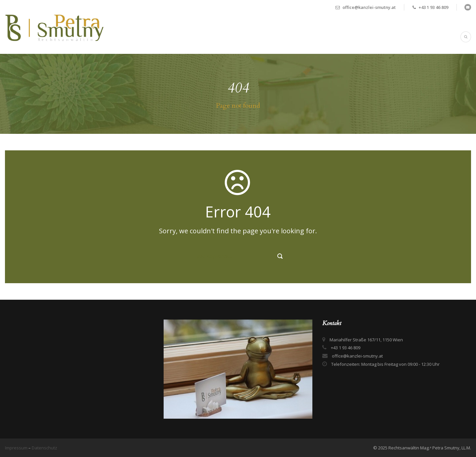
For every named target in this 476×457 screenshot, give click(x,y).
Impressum (17, 448)
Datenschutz (44, 448)
